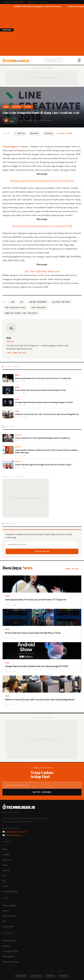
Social (28, 107)
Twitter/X (36, 976)
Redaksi (6, 946)
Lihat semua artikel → (17, 353)
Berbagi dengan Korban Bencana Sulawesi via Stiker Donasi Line (42, 181)
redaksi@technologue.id (16, 832)
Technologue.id (11, 147)
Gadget (6, 854)
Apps (5, 865)
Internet (17, 107)
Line (12, 302)
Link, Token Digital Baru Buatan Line (42, 271)
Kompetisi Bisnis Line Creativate (21, 313)
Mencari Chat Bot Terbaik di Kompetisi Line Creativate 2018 (42, 226)
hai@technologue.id (14, 835)
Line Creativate (39, 308)
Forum (5, 886)
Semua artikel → (73, 569)
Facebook (49, 133)
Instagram (21, 976)
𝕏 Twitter (20, 133)
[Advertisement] (49, 31)
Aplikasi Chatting (61, 302)
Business (7, 860)
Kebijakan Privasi (10, 962)
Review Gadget (10, 906)
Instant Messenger (38, 302)
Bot (22, 302)
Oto (4, 876)
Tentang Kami (9, 941)
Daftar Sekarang (42, 792)
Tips (4, 881)
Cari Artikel (8, 927)
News (6, 107)
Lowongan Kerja (10, 891)
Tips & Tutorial (9, 916)
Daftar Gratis (42, 551)
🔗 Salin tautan (64, 133)
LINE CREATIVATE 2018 (15, 308)
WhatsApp (35, 133)
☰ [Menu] (79, 60)
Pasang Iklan (8, 957)
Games (6, 911)
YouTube (50, 976)
